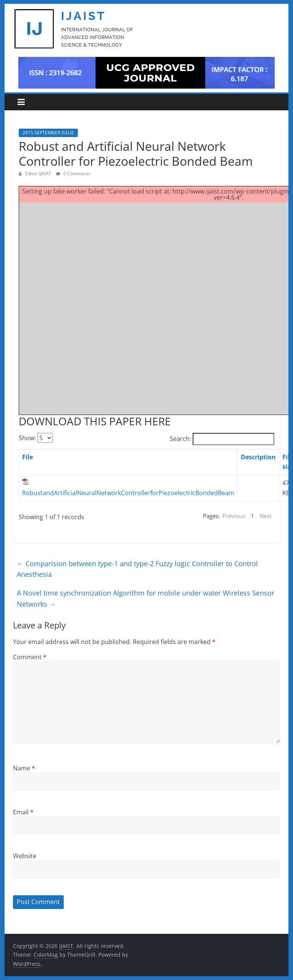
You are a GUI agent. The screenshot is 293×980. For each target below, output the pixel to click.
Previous (234, 516)
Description (258, 457)
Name (24, 768)
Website (25, 856)
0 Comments (73, 174)
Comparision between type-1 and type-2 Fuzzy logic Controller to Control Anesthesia (137, 569)
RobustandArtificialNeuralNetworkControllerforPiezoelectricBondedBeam (128, 493)
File (27, 457)
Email (23, 812)
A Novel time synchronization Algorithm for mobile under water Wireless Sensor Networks (146, 598)
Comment (30, 657)
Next (266, 516)
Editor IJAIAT (39, 174)
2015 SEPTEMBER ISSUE (48, 133)
